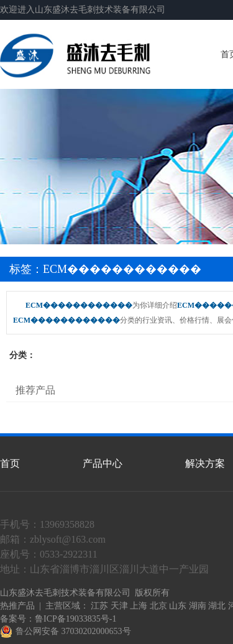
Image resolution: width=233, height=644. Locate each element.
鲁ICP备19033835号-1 (75, 619)
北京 (158, 606)
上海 (139, 606)
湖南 (198, 606)
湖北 (217, 606)
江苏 (99, 606)
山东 (178, 606)
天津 (119, 606)
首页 (10, 463)
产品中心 (103, 463)
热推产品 (17, 606)
